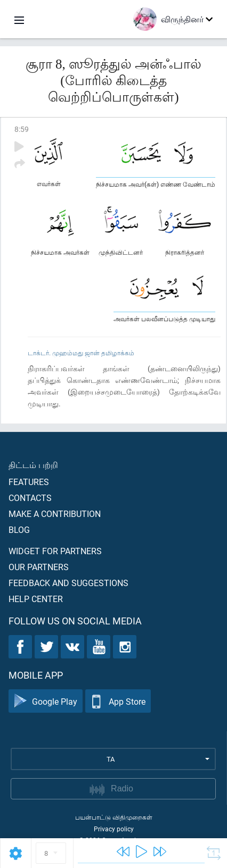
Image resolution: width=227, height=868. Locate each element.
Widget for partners (55, 551)
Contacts (30, 498)
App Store (118, 701)
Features (29, 482)
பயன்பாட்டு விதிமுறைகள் (114, 817)
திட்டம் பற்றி (33, 465)
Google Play (46, 701)
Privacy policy (114, 829)
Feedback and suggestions (68, 583)
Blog (19, 529)
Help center (36, 599)
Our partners (39, 567)
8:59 (22, 129)
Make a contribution (55, 514)
